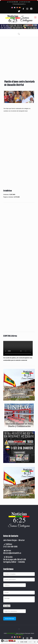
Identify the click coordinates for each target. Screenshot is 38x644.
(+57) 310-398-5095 (13, 2)
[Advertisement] (19, 57)
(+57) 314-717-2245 (25, 2)
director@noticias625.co (20, 4)
